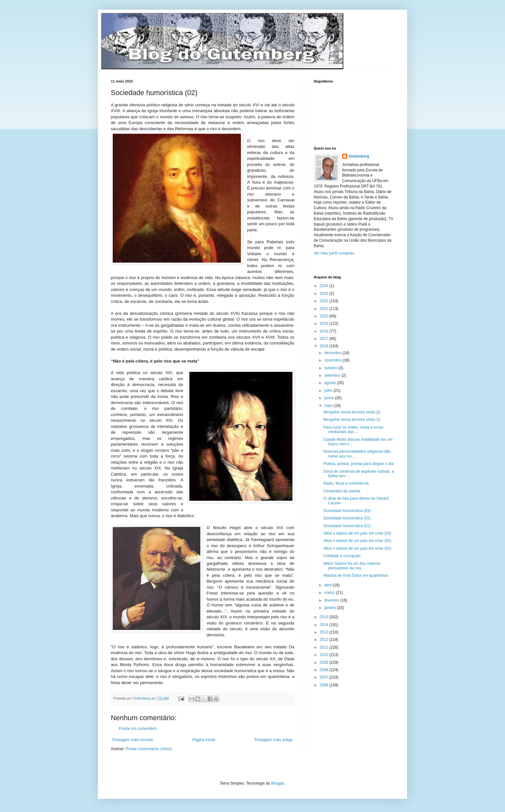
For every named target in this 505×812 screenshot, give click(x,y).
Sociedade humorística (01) (347, 526)
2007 (325, 677)
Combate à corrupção (342, 556)
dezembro (333, 353)
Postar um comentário (138, 729)
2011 (325, 647)
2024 (325, 286)
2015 (325, 617)
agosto (331, 383)
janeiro (331, 608)
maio (329, 406)
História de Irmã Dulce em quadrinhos (356, 575)
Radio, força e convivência (346, 483)
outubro (331, 368)
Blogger (278, 783)
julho (329, 391)
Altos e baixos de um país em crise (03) (357, 533)
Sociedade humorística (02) (347, 518)
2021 (325, 309)
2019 (325, 324)
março (330, 593)
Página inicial (204, 740)
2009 (325, 662)
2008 (325, 670)
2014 (325, 625)
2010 (325, 655)
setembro (333, 375)
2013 (325, 632)
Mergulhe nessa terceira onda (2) (352, 412)
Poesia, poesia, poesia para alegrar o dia (358, 464)
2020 (325, 316)
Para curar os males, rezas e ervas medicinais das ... (353, 430)
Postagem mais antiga (274, 740)
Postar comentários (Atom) (149, 749)
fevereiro (332, 600)
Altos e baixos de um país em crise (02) (357, 541)
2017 (325, 339)
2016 (325, 346)
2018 (325, 331)
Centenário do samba (342, 491)
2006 (325, 685)
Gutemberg (359, 156)
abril (329, 585)
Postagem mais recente (133, 740)
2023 (325, 294)
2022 (325, 301)
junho (330, 398)
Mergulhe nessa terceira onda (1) (352, 420)
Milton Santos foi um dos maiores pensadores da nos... (352, 566)
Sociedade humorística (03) (347, 511)
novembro (333, 360)
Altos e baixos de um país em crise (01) (357, 548)
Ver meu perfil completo (334, 253)
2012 (325, 640)
